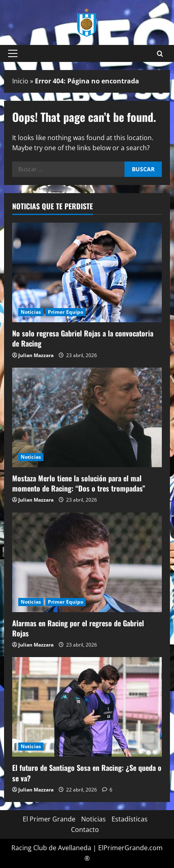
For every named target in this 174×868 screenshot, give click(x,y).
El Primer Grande (49, 819)
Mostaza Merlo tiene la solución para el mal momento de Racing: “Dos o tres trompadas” (79, 483)
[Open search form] (160, 54)
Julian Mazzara (36, 355)
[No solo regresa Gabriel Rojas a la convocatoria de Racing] (87, 272)
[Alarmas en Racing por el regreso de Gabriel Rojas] (87, 562)
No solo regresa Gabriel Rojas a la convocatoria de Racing (83, 338)
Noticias (31, 312)
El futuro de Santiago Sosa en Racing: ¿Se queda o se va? (87, 773)
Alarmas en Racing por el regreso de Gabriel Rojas (78, 628)
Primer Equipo (66, 312)
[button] (13, 53)
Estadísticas (130, 819)
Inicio (20, 81)
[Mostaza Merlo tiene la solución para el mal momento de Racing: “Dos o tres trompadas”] (87, 417)
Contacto (85, 830)
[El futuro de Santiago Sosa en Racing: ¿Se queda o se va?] (87, 707)
